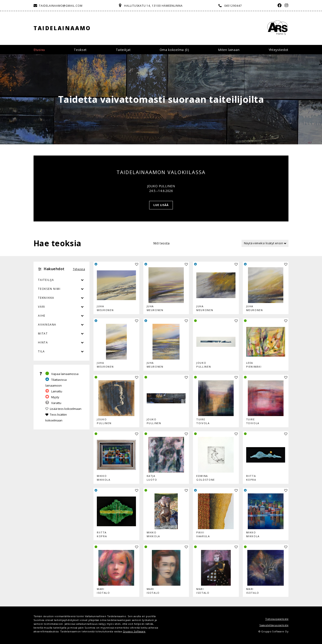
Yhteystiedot (279, 50)
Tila (41, 351)
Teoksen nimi (49, 289)
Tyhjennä (79, 269)
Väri (61, 307)
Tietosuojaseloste (277, 619)
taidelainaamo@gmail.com (61, 6)
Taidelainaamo (62, 28)
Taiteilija (46, 280)
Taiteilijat (123, 50)
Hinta (43, 342)
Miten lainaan (229, 50)
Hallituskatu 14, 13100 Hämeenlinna (153, 6)
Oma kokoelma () (174, 50)
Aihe (42, 316)
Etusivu (39, 50)
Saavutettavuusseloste (274, 625)
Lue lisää (161, 205)
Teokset (80, 50)
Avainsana (47, 325)
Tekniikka (46, 298)
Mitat (43, 334)
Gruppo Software (134, 631)
